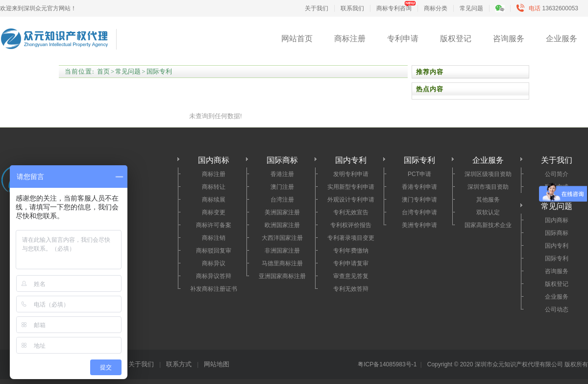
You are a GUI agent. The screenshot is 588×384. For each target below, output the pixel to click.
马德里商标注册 (282, 263)
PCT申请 (419, 174)
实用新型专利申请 (351, 187)
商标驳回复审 (214, 251)
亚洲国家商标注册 (282, 276)
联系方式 (179, 364)
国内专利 (557, 246)
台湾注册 (282, 200)
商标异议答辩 (214, 276)
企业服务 (562, 38)
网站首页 (297, 38)
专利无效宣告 (351, 212)
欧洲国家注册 (282, 225)
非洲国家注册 (282, 251)
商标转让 (214, 187)
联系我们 (352, 8)
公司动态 (557, 309)
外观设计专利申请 (351, 200)
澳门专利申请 (419, 200)
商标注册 (350, 38)
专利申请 (403, 38)
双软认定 (488, 212)
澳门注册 (282, 187)
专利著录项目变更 (351, 238)
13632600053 (550, 8)
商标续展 (214, 200)
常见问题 (471, 8)
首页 (103, 71)
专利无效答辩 (351, 289)
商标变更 (214, 212)
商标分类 (436, 8)
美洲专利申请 (419, 225)
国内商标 (557, 220)
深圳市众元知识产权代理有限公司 (54, 40)
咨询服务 (509, 38)
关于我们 (317, 8)
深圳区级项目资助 (488, 174)
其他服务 (488, 200)
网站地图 (217, 364)
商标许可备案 (214, 225)
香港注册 (282, 174)
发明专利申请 (351, 174)
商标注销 (214, 238)
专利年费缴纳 (351, 251)
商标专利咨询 (394, 8)
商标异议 (214, 263)
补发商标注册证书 (214, 289)
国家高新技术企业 (488, 225)
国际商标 (557, 233)
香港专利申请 (419, 187)
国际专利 (159, 71)
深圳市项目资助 (488, 187)
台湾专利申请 (419, 212)
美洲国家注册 (282, 212)
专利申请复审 (351, 263)
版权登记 (456, 38)
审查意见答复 (351, 276)
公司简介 (557, 174)
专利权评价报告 (351, 225)
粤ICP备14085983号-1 (387, 364)
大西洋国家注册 (282, 238)
